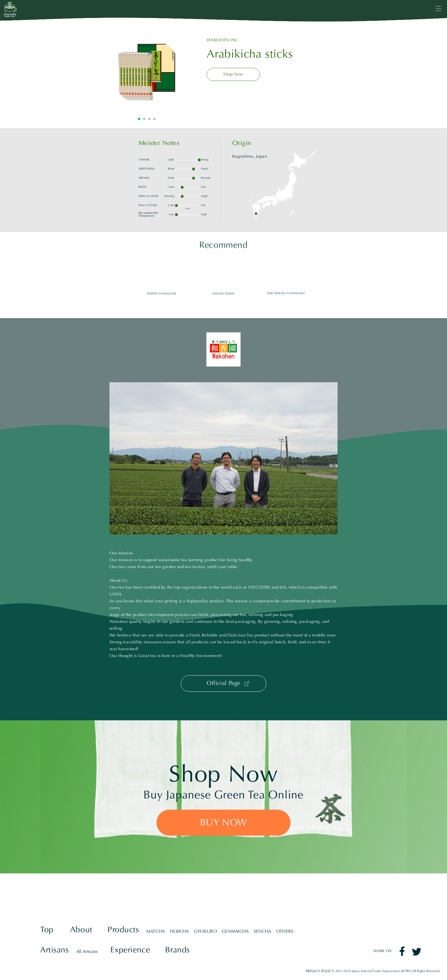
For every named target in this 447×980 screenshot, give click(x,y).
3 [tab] (149, 119)
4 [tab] (155, 119)
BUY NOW (224, 823)
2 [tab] (144, 119)
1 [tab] (139, 119)
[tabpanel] (147, 72)
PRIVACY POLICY (320, 971)
